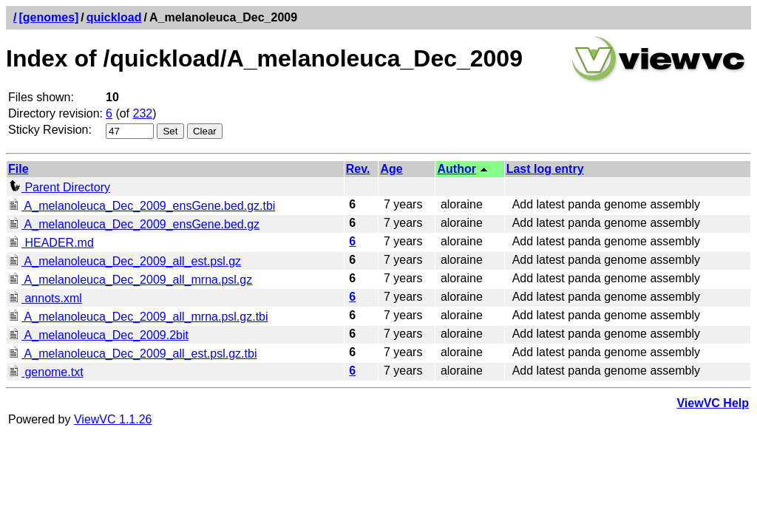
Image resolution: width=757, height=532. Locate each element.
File (18, 169)
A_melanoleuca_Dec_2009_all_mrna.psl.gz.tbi (138, 317)
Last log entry (545, 169)
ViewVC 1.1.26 (113, 419)
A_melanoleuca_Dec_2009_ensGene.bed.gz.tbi (142, 206)
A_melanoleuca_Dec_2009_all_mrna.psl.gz (130, 280)
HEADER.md (51, 243)
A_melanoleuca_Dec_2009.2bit (98, 335)
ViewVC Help (713, 403)
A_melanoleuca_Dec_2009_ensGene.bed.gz (134, 224)
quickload (114, 17)
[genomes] (48, 17)
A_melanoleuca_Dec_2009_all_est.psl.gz (125, 261)
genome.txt (46, 372)
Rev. (358, 169)
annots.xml (45, 298)
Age (391, 169)
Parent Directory (59, 187)
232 (143, 113)
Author (456, 169)
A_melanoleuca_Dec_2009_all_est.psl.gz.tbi (132, 354)
